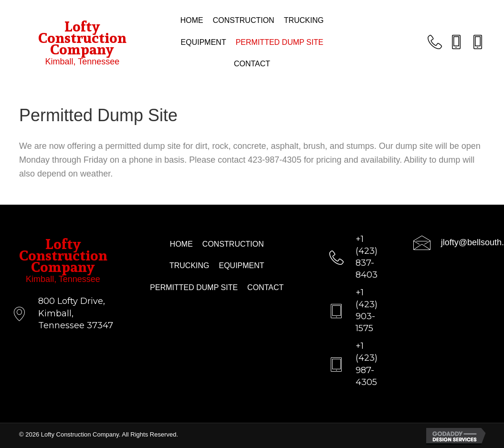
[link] (192, 21)
